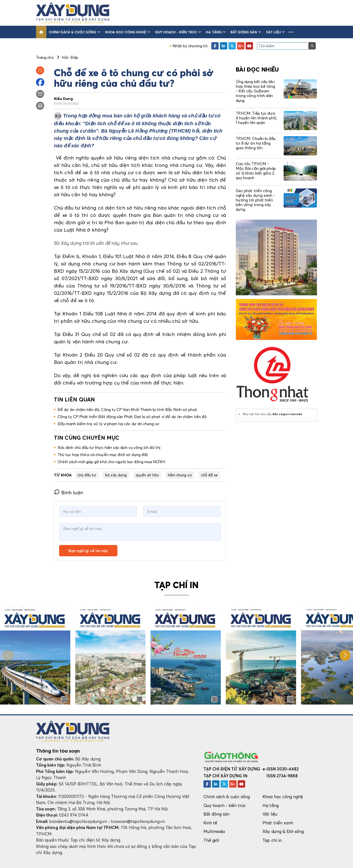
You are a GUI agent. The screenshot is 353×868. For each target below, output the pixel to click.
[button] (291, 32)
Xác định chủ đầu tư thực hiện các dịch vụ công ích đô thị (109, 447)
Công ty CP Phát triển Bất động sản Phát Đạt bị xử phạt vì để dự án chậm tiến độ (132, 417)
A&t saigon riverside (287, 414)
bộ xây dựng (116, 475)
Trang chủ (45, 57)
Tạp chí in (272, 840)
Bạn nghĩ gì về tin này (88, 551)
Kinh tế (210, 823)
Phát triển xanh (278, 823)
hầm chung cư (180, 475)
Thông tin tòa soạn (58, 751)
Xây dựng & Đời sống (283, 831)
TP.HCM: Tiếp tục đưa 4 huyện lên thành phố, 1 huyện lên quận (256, 118)
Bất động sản (246, 32)
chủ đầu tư (87, 475)
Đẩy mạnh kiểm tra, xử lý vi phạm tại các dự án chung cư (109, 424)
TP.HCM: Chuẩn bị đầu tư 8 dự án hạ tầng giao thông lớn (256, 143)
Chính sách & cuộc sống (75, 32)
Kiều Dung (63, 99)
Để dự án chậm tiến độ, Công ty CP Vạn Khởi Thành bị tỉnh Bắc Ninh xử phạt (127, 409)
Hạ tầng (216, 32)
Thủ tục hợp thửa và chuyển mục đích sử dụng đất (103, 455)
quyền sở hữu (147, 475)
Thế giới (211, 840)
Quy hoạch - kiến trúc (178, 32)
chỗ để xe (209, 475)
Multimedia (214, 831)
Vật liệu (276, 32)
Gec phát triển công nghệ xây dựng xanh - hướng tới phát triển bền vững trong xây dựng (255, 200)
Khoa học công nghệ (128, 32)
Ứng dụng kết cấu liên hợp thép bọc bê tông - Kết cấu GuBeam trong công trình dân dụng (255, 91)
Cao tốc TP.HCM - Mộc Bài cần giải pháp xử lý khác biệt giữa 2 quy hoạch (256, 171)
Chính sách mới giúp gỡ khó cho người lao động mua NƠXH (111, 462)
